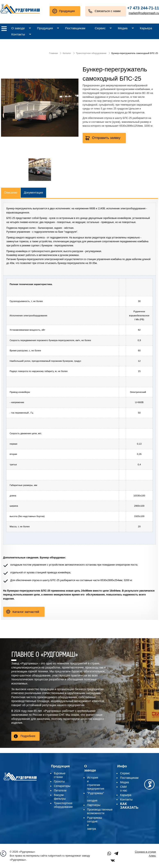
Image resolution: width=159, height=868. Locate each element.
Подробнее (28, 736)
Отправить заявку (106, 138)
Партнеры (94, 805)
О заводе (18, 28)
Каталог (67, 53)
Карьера (146, 28)
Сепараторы (62, 786)
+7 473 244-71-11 (143, 8)
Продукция (67, 11)
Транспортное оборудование (91, 53)
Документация (33, 193)
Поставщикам (75, 28)
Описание (11, 193)
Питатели (60, 790)
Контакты (18, 34)
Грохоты (59, 781)
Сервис (100, 28)
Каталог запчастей (26, 612)
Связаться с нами (108, 11)
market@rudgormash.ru (144, 13)
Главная (53, 53)
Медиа (123, 28)
